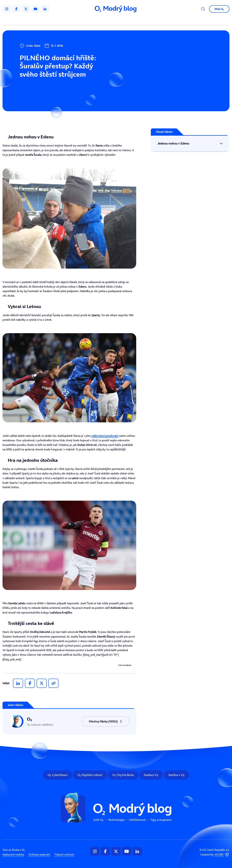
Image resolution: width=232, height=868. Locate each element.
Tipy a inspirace (151, 20)
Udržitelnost (123, 20)
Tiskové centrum (64, 855)
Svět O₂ (76, 20)
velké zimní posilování (105, 436)
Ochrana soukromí (39, 855)
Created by (215, 855)
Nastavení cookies (13, 855)
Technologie (98, 20)
